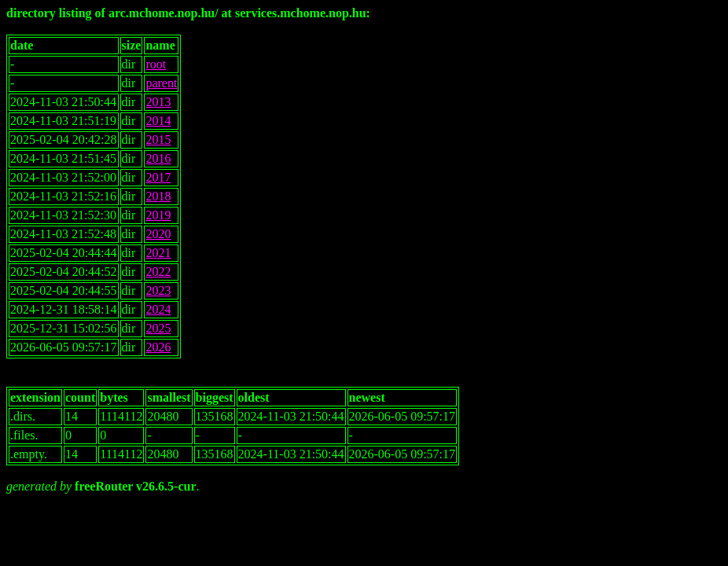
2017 (158, 177)
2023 (158, 290)
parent (161, 83)
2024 (158, 309)
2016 (158, 158)
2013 (158, 102)
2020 (158, 234)
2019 (158, 215)
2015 (158, 140)
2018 (158, 196)
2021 (158, 253)
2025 (158, 328)
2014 (158, 121)
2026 (158, 347)
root (156, 64)
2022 (158, 272)
